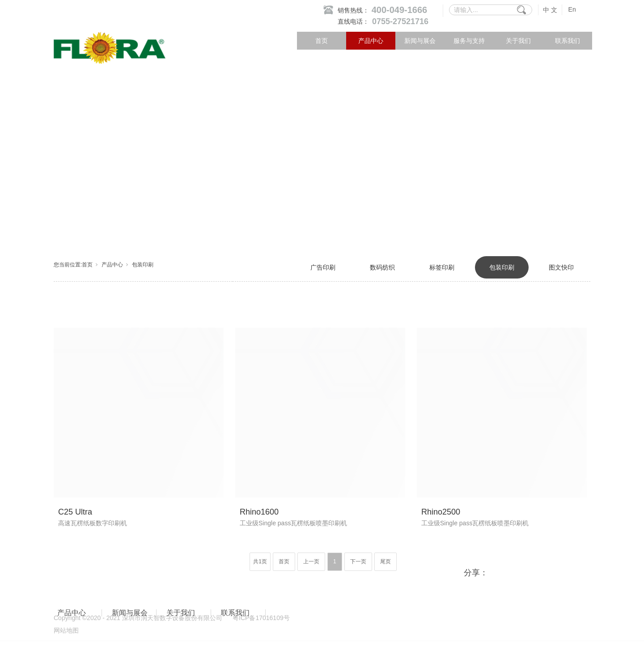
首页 (322, 41)
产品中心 (371, 41)
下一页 (358, 562)
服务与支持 (469, 41)
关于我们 (518, 41)
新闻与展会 (420, 41)
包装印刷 (143, 265)
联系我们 (568, 41)
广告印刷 (323, 267)
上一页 (311, 562)
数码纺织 (382, 267)
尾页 (386, 562)
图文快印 (561, 267)
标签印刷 (442, 267)
